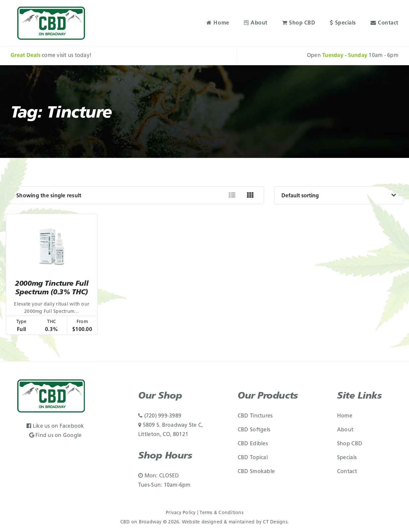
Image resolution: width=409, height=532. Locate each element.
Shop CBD (299, 23)
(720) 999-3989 (160, 416)
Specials (343, 23)
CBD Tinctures (255, 416)
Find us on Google (56, 436)
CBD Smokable (256, 472)
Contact (384, 23)
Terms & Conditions (221, 513)
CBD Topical (253, 458)
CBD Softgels (254, 430)
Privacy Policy (181, 513)
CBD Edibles (253, 444)
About (256, 23)
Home (218, 23)
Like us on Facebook (55, 426)
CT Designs (275, 522)
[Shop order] (339, 195)
